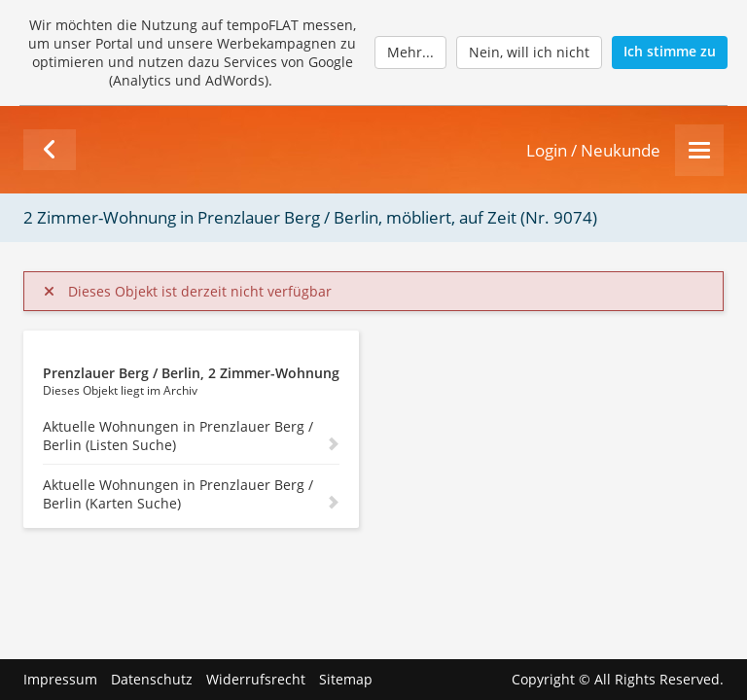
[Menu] (699, 150)
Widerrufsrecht (256, 679)
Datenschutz (152, 679)
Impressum (60, 679)
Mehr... (410, 52)
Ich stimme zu (670, 51)
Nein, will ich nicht (529, 52)
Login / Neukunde (593, 150)
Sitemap (346, 679)
